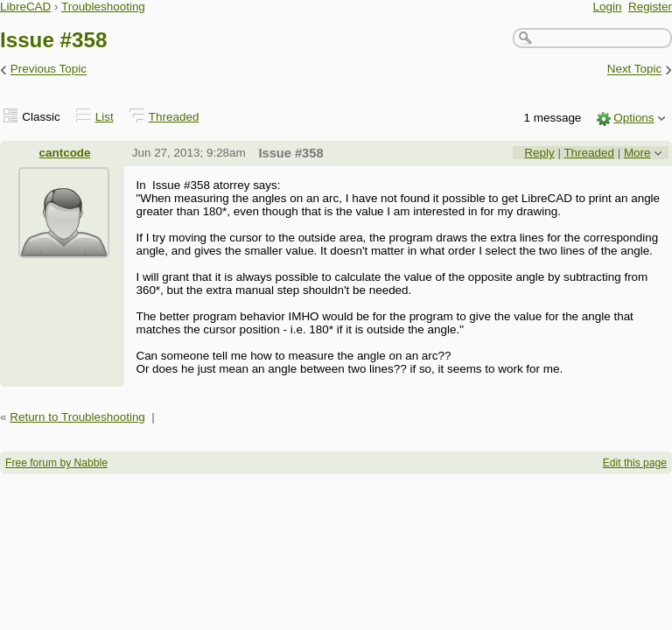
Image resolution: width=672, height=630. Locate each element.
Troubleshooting (103, 7)
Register (650, 7)
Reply (539, 153)
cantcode (65, 153)
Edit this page (635, 463)
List (105, 117)
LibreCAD (25, 7)
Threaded (174, 117)
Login (608, 7)
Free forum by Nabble (56, 463)
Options (633, 118)
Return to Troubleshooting (77, 417)
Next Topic (635, 70)
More (637, 153)
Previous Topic (49, 70)
